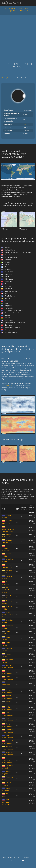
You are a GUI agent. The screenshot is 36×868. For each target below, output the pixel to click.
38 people (5, 78)
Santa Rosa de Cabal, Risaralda (8, 614)
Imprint (27, 857)
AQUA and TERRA (8, 385)
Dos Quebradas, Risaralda (7, 590)
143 (25, 124)
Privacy (14, 861)
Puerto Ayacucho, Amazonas (6, 802)
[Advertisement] (18, 36)
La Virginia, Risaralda (6, 548)
